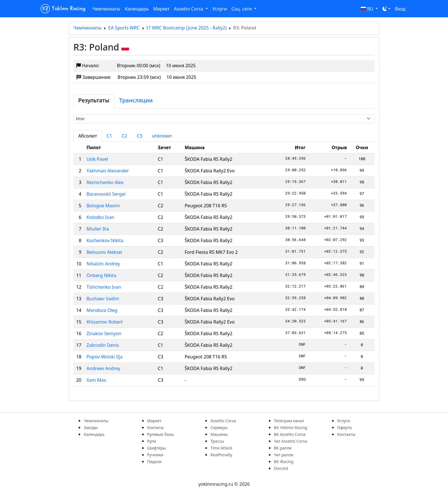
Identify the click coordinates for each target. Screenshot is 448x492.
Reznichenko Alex (105, 182)
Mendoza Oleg (102, 310)
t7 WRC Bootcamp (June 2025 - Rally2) (187, 28)
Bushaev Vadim (103, 299)
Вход (400, 9)
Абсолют (88, 136)
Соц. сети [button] (242, 9)
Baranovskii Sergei (106, 194)
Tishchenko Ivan (104, 287)
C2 (124, 136)
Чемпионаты (106, 9)
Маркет (161, 9)
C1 (109, 136)
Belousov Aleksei (104, 252)
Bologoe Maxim (103, 206)
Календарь (137, 9)
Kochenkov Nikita (105, 240)
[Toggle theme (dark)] (386, 9)
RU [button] (368, 9)
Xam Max (96, 380)
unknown (162, 136)
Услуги (220, 9)
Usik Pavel (97, 159)
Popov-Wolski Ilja (104, 357)
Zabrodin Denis (103, 345)
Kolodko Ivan (100, 217)
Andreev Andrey (103, 368)
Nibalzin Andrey (103, 264)
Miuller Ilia (98, 229)
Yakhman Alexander (108, 171)
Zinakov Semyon (104, 333)
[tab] (94, 102)
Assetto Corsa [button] (189, 9)
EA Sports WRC (124, 28)
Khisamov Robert (105, 322)
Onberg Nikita (101, 275)
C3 (140, 136)
